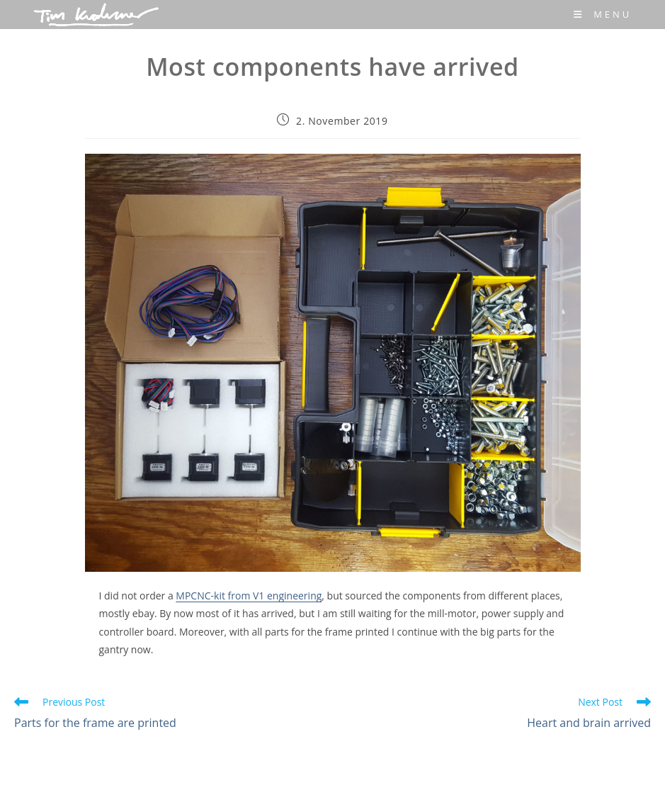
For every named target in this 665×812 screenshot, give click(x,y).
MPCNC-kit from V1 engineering (249, 596)
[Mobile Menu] (603, 14)
